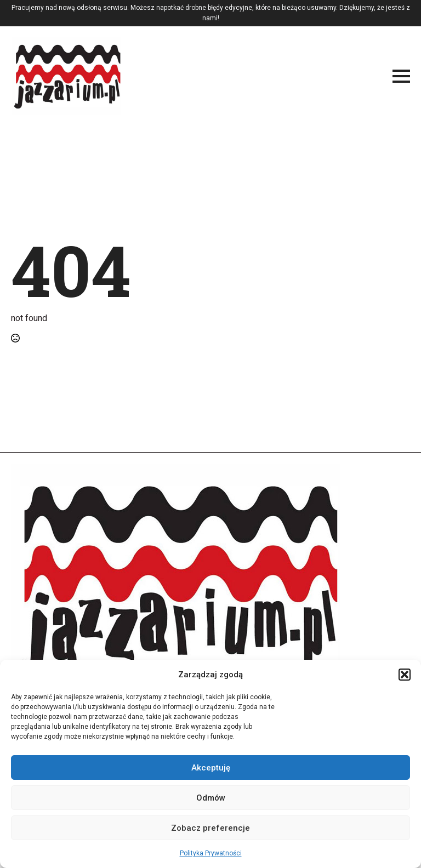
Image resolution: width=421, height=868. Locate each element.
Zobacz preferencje (210, 828)
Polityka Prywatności (211, 853)
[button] (405, 675)
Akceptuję (211, 768)
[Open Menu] (401, 76)
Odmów (211, 798)
